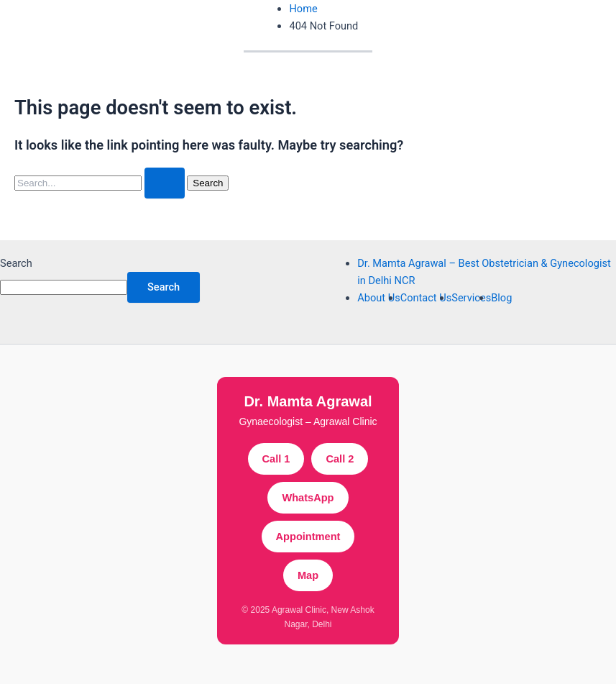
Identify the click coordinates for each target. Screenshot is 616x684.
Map (308, 575)
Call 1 (276, 459)
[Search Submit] (165, 183)
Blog (501, 298)
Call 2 (340, 459)
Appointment (308, 537)
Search (16, 263)
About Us (378, 298)
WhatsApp (308, 498)
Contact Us (426, 298)
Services (471, 298)
